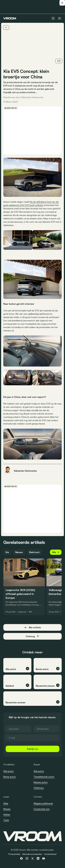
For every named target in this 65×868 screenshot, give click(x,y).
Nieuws (19, 552)
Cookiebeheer (50, 854)
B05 (31, 612)
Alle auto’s (9, 771)
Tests (6, 820)
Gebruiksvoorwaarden (32, 854)
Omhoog (32, 636)
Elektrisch (34, 552)
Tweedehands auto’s (44, 777)
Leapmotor (22, 612)
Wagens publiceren (43, 803)
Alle (56, 552)
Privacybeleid (14, 854)
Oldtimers (39, 788)
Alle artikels (33, 627)
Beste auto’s (10, 777)
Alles (6, 803)
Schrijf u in (32, 749)
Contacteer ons (42, 809)
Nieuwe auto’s (41, 782)
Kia (7, 552)
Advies (7, 814)
